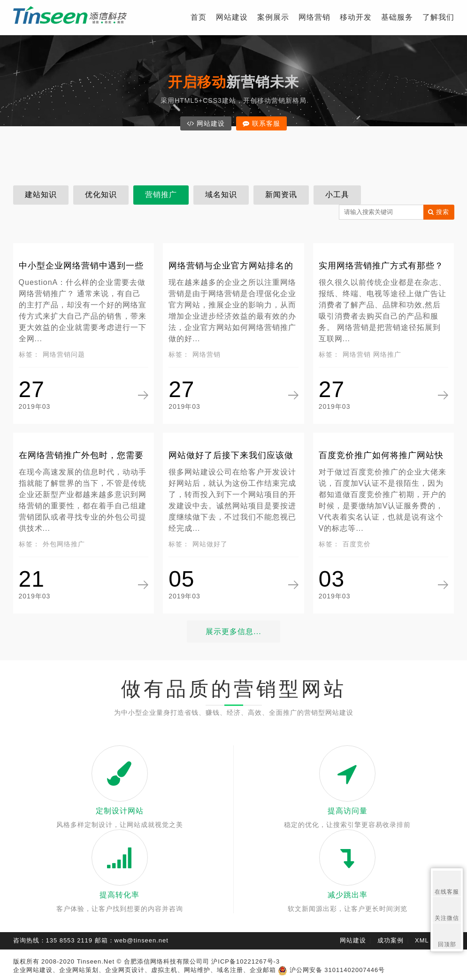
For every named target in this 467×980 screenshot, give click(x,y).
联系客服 (267, 124)
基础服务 (397, 17)
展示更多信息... (233, 632)
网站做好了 (210, 544)
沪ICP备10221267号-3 (245, 961)
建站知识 (41, 195)
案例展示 (273, 17)
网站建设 (232, 17)
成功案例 (390, 940)
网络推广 (387, 354)
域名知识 (221, 195)
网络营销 (314, 17)
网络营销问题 (64, 354)
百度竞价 (357, 544)
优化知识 (101, 195)
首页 (199, 17)
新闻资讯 (281, 195)
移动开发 (356, 17)
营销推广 (161, 195)
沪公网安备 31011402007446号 (331, 970)
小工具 (337, 195)
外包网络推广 (64, 544)
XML (422, 940)
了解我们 (438, 17)
